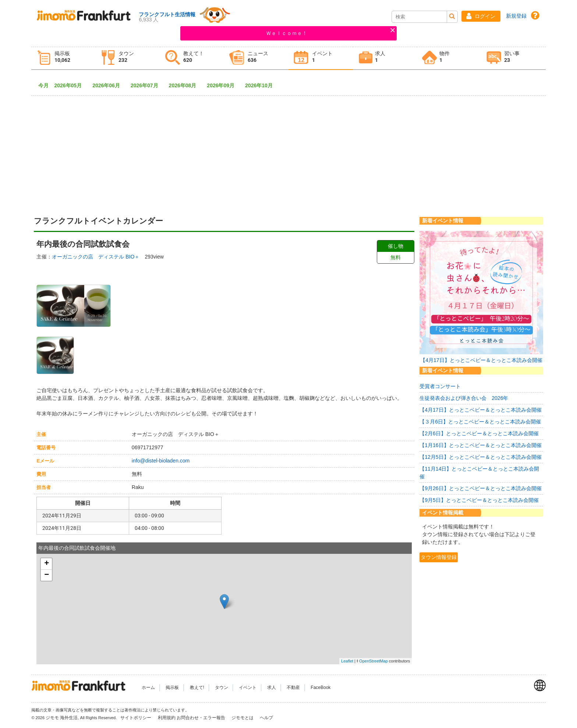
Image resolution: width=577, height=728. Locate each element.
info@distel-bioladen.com (161, 461)
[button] (481, 16)
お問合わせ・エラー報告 (201, 718)
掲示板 (172, 687)
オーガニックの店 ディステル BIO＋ (96, 257)
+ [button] (47, 564)
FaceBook (321, 687)
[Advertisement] (288, 150)
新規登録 (516, 16)
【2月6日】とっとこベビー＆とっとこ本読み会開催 (479, 433)
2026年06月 (109, 85)
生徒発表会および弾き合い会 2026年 (464, 398)
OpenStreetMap (374, 661)
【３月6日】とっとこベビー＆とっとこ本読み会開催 (480, 422)
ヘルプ (266, 718)
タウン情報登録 (439, 557)
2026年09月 (223, 85)
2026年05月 (70, 85)
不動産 (293, 687)
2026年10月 (261, 85)
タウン (222, 687)
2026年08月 (185, 85)
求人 (272, 687)
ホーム (148, 687)
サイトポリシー (136, 718)
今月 (43, 85)
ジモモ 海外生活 (62, 718)
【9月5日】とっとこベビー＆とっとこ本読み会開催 (479, 500)
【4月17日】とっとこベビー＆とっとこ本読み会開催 (481, 360)
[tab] (63, 58)
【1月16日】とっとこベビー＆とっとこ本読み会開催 (480, 445)
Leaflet (347, 661)
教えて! (197, 687)
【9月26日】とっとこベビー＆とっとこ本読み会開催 (480, 488)
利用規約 (167, 718)
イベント (248, 687)
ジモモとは (243, 718)
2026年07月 (147, 85)
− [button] (47, 575)
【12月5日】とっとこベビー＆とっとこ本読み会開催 (480, 457)
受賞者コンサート (440, 386)
